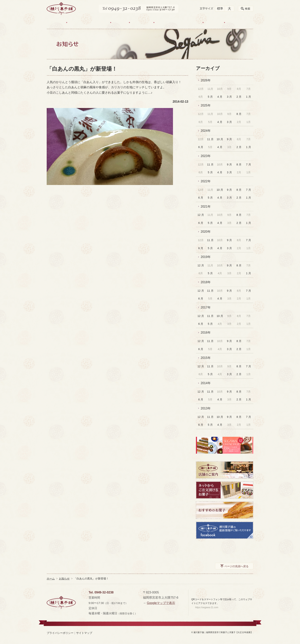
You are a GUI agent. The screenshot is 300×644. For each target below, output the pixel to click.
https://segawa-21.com (207, 607)
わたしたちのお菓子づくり (89, 23)
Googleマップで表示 (161, 603)
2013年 (206, 408)
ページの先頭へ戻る (236, 566)
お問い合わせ (238, 23)
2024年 (206, 131)
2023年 (206, 156)
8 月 (239, 114)
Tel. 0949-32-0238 (101, 592)
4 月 (220, 97)
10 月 (220, 139)
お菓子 (120, 23)
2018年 (206, 282)
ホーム (51, 579)
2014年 (206, 383)
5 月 (210, 97)
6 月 (201, 147)
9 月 (229, 139)
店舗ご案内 (142, 23)
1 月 (249, 97)
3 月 (229, 97)
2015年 (206, 358)
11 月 (210, 139)
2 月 (239, 97)
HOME (57, 23)
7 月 (249, 164)
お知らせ (214, 23)
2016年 (206, 333)
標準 (220, 9)
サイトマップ (84, 633)
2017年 (206, 307)
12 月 (201, 215)
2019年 (206, 257)
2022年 (206, 181)
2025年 (206, 105)
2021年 (206, 207)
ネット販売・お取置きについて (178, 23)
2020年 (206, 232)
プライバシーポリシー (60, 633)
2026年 (206, 80)
